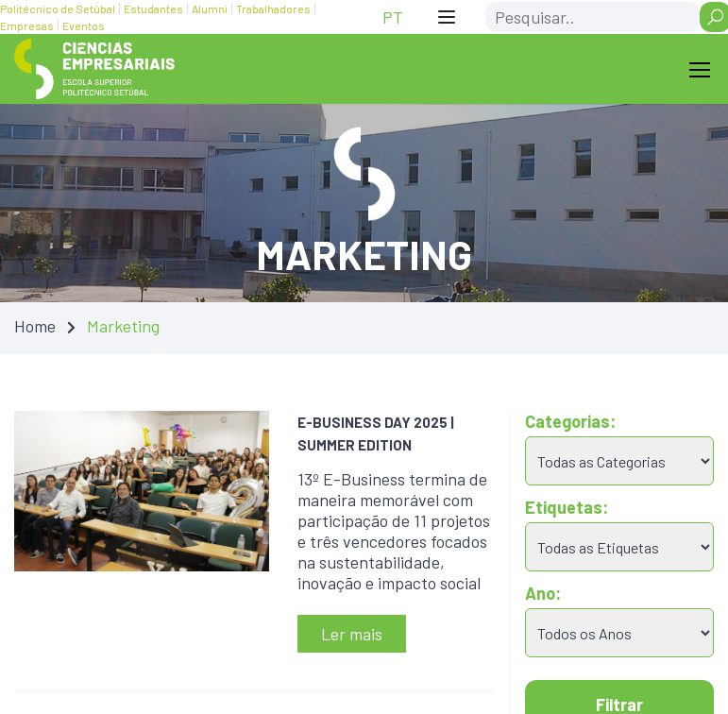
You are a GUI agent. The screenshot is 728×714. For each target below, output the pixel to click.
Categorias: (570, 421)
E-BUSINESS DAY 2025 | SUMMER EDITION (376, 433)
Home (35, 326)
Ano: (543, 593)
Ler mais (352, 634)
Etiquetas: (567, 507)
